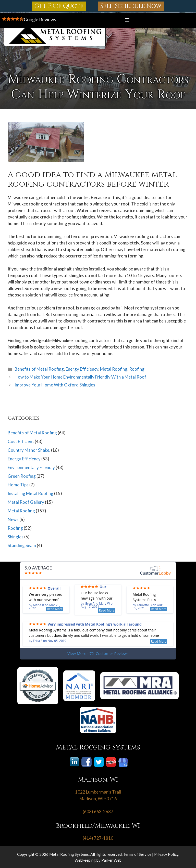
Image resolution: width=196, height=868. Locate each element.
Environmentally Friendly (31, 467)
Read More (55, 609)
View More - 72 (98, 653)
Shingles (16, 537)
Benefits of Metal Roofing (39, 369)
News (13, 519)
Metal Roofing (114, 369)
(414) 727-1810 (98, 838)
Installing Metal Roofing (30, 493)
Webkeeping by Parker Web (98, 860)
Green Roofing (22, 476)
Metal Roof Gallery (26, 502)
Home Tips (18, 485)
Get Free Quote (59, 6)
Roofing (137, 369)
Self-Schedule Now (131, 6)
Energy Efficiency (82, 369)
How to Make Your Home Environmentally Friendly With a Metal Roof (80, 377)
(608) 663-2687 (98, 812)
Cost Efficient (21, 441)
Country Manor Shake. (29, 450)
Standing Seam (22, 545)
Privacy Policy (166, 854)
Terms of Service (137, 854)
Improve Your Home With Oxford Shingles (55, 385)
